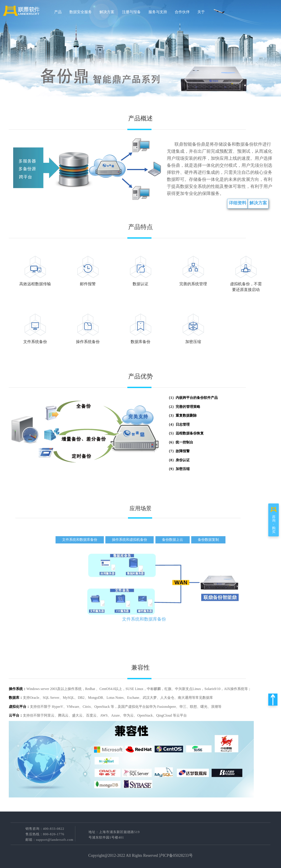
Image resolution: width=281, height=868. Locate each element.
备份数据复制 (208, 540)
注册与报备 (131, 12)
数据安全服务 (81, 12)
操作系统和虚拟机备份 (130, 540)
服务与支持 (158, 12)
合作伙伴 (182, 12)
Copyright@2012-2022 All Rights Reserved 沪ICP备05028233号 (140, 855)
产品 (58, 12)
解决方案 (107, 12)
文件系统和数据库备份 (80, 540)
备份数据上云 (173, 540)
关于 (201, 12)
